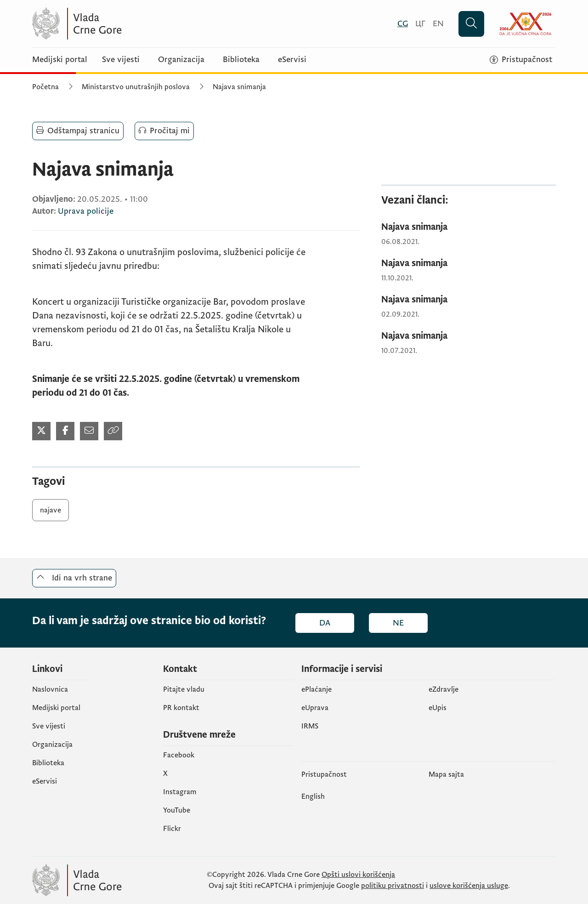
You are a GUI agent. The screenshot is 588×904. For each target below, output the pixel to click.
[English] (438, 24)
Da (325, 623)
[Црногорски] (420, 24)
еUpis (438, 708)
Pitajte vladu (184, 689)
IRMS (310, 726)
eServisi (292, 60)
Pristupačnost (324, 774)
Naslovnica (50, 689)
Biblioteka (241, 60)
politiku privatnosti (393, 886)
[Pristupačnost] (521, 60)
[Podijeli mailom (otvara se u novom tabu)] (89, 431)
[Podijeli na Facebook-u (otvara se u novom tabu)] (65, 431)
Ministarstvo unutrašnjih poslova (136, 87)
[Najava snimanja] (469, 227)
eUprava (315, 708)
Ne (398, 623)
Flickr (172, 829)
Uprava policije (86, 211)
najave (51, 510)
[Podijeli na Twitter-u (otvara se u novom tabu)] (41, 431)
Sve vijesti (121, 60)
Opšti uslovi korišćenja (358, 875)
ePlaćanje (317, 689)
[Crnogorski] (403, 24)
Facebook (179, 755)
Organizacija (181, 60)
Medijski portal (60, 60)
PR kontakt (181, 708)
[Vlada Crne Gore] (122, 24)
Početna (45, 87)
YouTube (177, 810)
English (313, 796)
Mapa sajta (446, 774)
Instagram (180, 792)
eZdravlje (444, 689)
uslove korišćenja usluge (469, 886)
